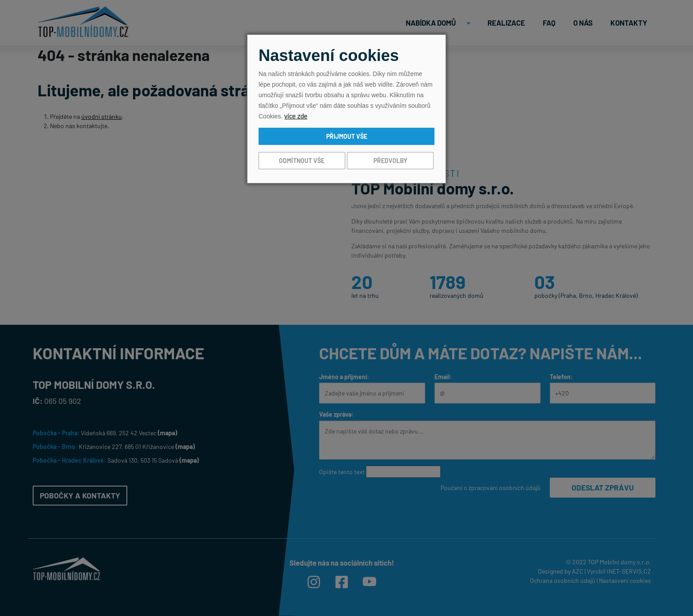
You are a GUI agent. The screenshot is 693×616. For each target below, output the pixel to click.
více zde (296, 116)
